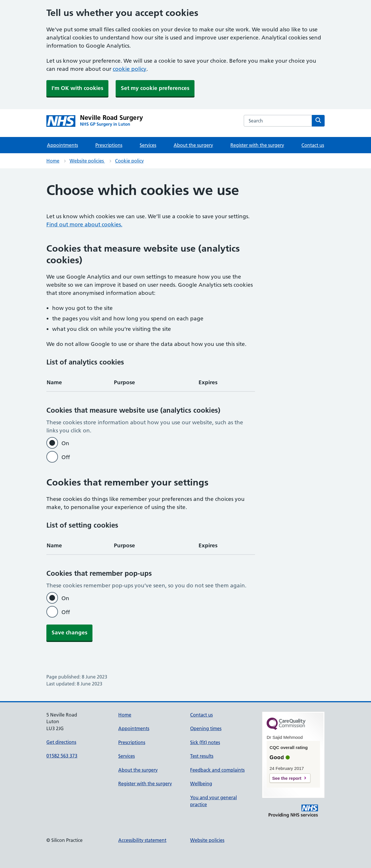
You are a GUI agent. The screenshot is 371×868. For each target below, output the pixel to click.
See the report (287, 778)
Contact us (313, 145)
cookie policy (130, 69)
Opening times (206, 728)
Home (53, 161)
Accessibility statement (142, 840)
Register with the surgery (257, 145)
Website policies (87, 161)
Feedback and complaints (217, 770)
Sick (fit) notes (205, 742)
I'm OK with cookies (77, 88)
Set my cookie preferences (155, 88)
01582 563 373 (62, 756)
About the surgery (193, 145)
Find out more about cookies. (84, 224)
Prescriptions (109, 145)
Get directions (61, 742)
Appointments (62, 145)
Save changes (69, 632)
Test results (202, 756)
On (65, 443)
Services (148, 145)
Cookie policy (129, 161)
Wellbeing (201, 784)
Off (66, 457)
